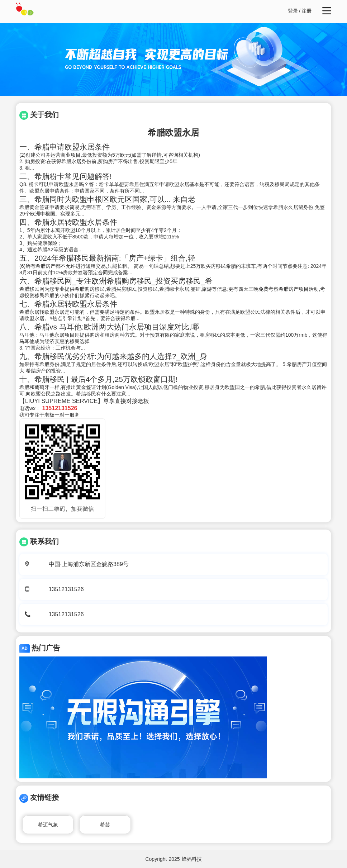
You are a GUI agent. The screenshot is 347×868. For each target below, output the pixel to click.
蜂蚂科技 (192, 859)
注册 (306, 11)
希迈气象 (48, 825)
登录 (293, 11)
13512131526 (66, 589)
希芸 (105, 825)
